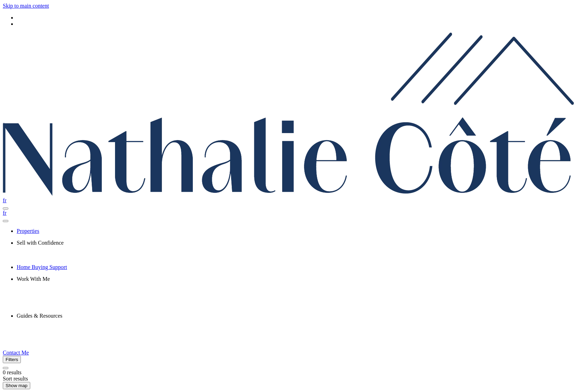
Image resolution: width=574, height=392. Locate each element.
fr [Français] (5, 200)
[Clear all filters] (6, 368)
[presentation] (294, 243)
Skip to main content (26, 6)
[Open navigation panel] (6, 209)
